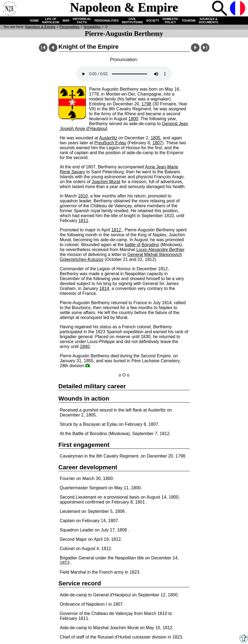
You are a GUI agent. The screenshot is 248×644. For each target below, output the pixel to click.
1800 (133, 119)
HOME (34, 21)
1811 (83, 221)
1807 (157, 143)
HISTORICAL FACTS (82, 21)
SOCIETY (153, 21)
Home (9, 9)
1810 (83, 196)
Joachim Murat (106, 182)
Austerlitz (108, 138)
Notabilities (92, 27)
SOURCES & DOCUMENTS (208, 21)
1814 (104, 288)
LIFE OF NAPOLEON (51, 21)
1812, (117, 230)
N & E (40, 27)
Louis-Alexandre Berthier (161, 250)
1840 (85, 347)
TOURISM (189, 21)
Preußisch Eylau (110, 143)
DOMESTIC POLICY (170, 21)
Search (220, 9)
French (238, 9)
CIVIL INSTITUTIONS (132, 21)
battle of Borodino (142, 245)
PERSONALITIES (107, 21)
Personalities (70, 27)
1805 (156, 138)
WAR (66, 21)
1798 (147, 104)
